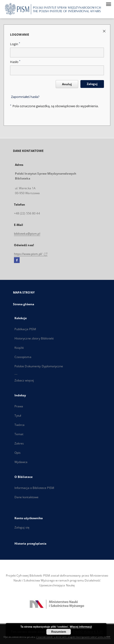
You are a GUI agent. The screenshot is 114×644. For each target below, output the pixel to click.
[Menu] (108, 4)
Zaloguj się (22, 527)
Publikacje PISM (25, 329)
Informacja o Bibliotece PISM (34, 488)
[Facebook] (17, 260)
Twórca (20, 425)
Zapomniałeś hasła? (25, 97)
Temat (19, 434)
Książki (19, 348)
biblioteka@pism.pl (27, 234)
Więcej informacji (81, 627)
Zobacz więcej (24, 380)
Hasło (15, 62)
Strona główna (24, 304)
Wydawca (21, 462)
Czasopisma (23, 357)
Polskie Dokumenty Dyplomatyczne (39, 366)
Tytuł (18, 416)
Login (15, 44)
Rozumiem (59, 632)
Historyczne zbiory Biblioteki (34, 338)
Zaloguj (92, 84)
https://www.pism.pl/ (31, 254)
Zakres (19, 443)
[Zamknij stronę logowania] (105, 31)
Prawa (19, 406)
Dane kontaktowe (27, 497)
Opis (18, 453)
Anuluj (67, 84)
